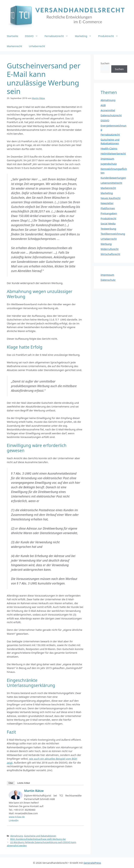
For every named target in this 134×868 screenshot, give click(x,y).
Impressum (107, 159)
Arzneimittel (108, 110)
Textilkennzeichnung (113, 234)
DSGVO (33, 36)
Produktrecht (110, 36)
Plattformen (108, 208)
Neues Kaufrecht (111, 198)
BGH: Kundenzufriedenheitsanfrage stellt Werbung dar (38, 839)
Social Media (108, 223)
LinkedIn (14, 820)
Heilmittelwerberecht (113, 153)
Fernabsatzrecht (58, 36)
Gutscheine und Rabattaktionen (40, 836)
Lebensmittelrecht (111, 183)
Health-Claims (109, 148)
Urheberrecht (37, 46)
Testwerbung (108, 229)
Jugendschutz (109, 164)
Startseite (12, 36)
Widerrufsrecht (110, 249)
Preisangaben (109, 213)
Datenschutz (108, 280)
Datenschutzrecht (111, 115)
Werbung (106, 244)
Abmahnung (16, 836)
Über (11, 783)
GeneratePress (92, 863)
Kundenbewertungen (113, 178)
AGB (103, 105)
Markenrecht (14, 46)
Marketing (85, 36)
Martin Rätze (34, 791)
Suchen (105, 63)
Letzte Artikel (24, 783)
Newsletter (107, 203)
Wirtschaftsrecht (110, 254)
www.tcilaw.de (17, 817)
